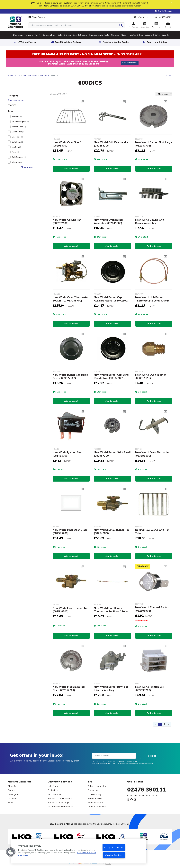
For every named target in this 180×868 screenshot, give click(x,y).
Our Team (12, 798)
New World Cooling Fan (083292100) (67, 221)
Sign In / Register (165, 11)
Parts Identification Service (116, 42)
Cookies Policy (94, 794)
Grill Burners (19, 157)
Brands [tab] (165, 35)
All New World (16, 100)
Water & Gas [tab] (136, 35)
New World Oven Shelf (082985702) (67, 144)
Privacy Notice (132, 761)
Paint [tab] (38, 35)
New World (44, 76)
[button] (11, 852)
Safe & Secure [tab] (80, 35)
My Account (134, 25)
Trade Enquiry (37, 17)
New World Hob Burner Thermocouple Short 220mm (112, 610)
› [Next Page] (169, 724)
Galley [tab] (124, 35)
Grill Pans (18, 142)
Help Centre (53, 786)
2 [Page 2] (165, 724)
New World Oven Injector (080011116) (151, 376)
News (11, 803)
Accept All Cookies (114, 847)
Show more (27, 167)
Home (10, 76)
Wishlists (156, 25)
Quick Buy (145, 25)
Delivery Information (97, 786)
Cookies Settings (114, 855)
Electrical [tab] (18, 35)
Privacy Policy (131, 764)
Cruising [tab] (115, 35)
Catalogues (13, 794)
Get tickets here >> (130, 63)
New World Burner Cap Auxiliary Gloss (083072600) (111, 299)
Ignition (17, 147)
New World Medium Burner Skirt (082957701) (69, 689)
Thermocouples (20, 122)
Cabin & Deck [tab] (64, 35)
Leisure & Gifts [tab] (152, 35)
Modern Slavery (95, 803)
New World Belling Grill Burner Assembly (150, 221)
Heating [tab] (29, 35)
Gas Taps (18, 137)
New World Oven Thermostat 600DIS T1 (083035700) (71, 299)
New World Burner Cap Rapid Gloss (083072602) (70, 376)
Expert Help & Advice (157, 42)
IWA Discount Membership (60, 807)
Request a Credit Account (60, 798)
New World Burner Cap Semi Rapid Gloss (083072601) (111, 376)
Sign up (152, 756)
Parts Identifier (55, 794)
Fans (15, 152)
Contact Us (53, 790)
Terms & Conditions (97, 807)
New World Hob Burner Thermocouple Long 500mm (152, 299)
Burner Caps (19, 127)
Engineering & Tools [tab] (99, 35)
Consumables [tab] (49, 35)
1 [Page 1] (160, 724)
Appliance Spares (30, 76)
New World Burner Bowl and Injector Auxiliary (111, 689)
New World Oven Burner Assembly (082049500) (109, 221)
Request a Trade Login (58, 803)
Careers (12, 790)
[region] (79, 851)
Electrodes (18, 132)
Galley (18, 76)
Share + (168, 76)
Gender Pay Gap (95, 798)
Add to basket (71, 169)
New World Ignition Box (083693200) (150, 689)
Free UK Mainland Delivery (68, 42)
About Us (12, 786)
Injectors (17, 162)
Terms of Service (144, 764)
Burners (17, 117)
